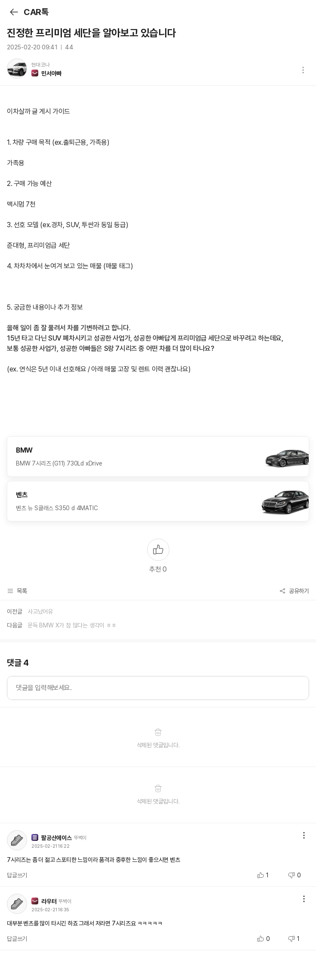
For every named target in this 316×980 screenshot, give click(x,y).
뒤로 (14, 12)
